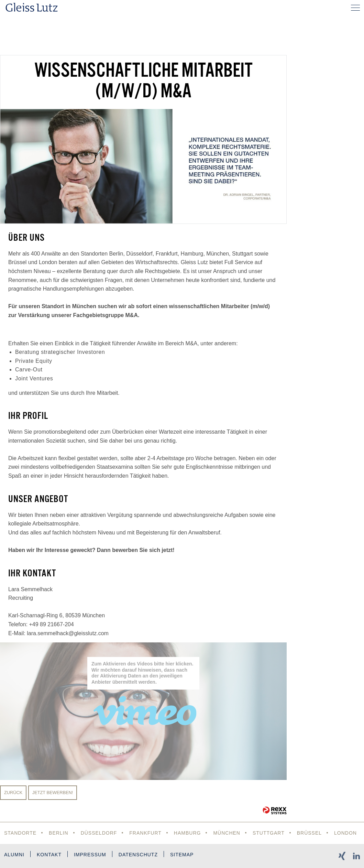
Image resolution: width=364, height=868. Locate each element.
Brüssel (309, 833)
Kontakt (49, 855)
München (227, 833)
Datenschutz (138, 855)
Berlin (59, 833)
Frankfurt (145, 833)
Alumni (14, 855)
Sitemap (182, 855)
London (345, 833)
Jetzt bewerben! (53, 793)
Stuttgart (269, 833)
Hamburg (187, 833)
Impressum (90, 855)
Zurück (13, 793)
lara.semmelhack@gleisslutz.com (68, 633)
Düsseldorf (99, 833)
